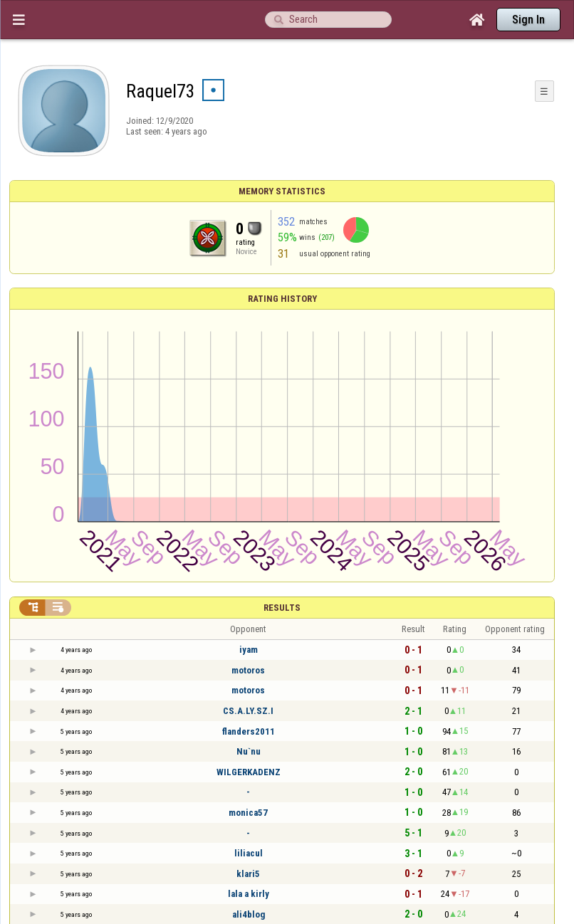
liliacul (249, 853)
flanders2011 (249, 731)
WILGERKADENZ (249, 772)
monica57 (248, 813)
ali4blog (249, 914)
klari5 (248, 874)
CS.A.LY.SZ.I (248, 711)
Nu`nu (249, 751)
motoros (248, 670)
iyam (249, 650)
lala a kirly (249, 894)
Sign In (528, 20)
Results (282, 608)
